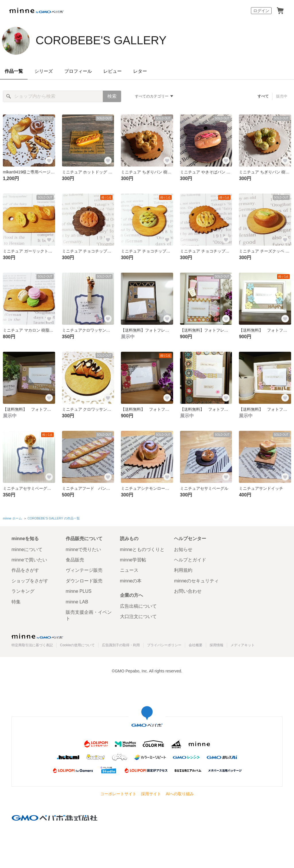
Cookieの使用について (77, 645)
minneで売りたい (84, 549)
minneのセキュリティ (196, 581)
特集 (16, 602)
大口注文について (138, 616)
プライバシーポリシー (164, 645)
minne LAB (77, 602)
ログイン (261, 11)
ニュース (129, 570)
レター (140, 71)
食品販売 (75, 560)
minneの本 (131, 581)
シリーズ (44, 71)
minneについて (27, 549)
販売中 (282, 96)
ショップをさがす (30, 581)
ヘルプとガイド (190, 560)
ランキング (23, 591)
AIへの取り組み (180, 794)
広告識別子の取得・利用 (121, 645)
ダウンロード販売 (84, 581)
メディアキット (243, 645)
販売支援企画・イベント (89, 615)
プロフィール (78, 71)
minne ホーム (12, 518)
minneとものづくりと (142, 549)
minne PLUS (79, 591)
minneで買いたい (29, 560)
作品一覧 (14, 71)
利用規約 (183, 570)
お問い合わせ (188, 591)
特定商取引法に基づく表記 (32, 645)
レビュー (113, 71)
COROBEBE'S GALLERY (101, 40)
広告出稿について (138, 606)
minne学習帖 (133, 560)
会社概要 (196, 645)
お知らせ (183, 549)
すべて (263, 96)
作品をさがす (25, 570)
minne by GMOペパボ (36, 11)
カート (280, 11)
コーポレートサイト (118, 794)
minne (37, 636)
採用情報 (216, 645)
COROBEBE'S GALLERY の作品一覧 (54, 518)
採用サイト (151, 794)
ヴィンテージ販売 (84, 570)
